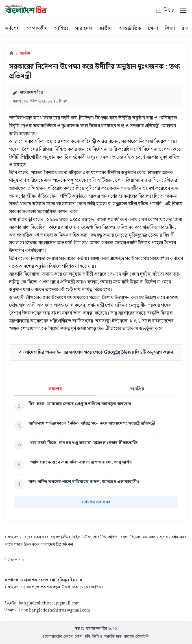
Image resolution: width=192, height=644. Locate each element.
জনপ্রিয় (137, 389)
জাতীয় (105, 28)
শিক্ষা (170, 28)
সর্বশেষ (12, 28)
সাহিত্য (61, 28)
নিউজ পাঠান (14, 560)
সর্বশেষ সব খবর (96, 502)
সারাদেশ (83, 28)
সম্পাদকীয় (37, 28)
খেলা (153, 28)
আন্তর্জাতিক (130, 28)
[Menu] (183, 10)
